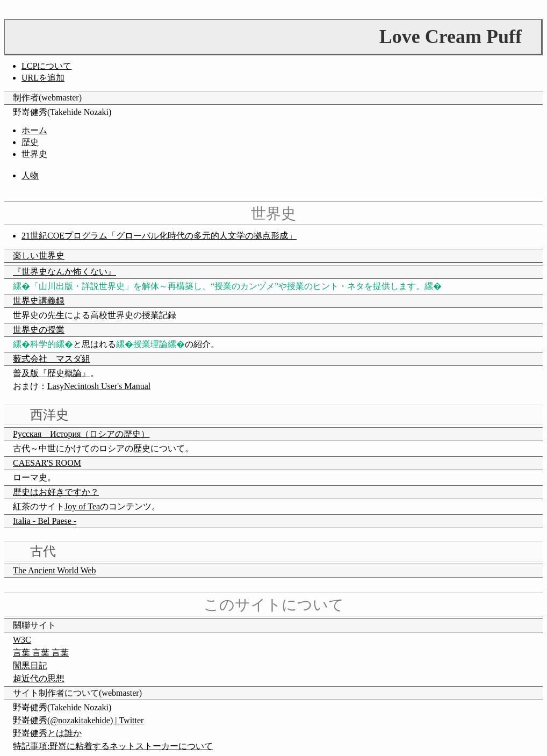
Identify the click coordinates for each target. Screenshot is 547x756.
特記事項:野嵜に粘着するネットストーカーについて (113, 746)
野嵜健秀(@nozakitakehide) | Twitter (78, 720)
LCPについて (46, 66)
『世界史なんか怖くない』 (64, 272)
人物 (30, 175)
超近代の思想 (39, 678)
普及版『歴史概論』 (52, 373)
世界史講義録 (39, 301)
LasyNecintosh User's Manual (99, 386)
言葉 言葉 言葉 (41, 653)
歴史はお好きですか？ (56, 492)
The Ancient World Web (55, 570)
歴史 (30, 142)
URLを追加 (43, 78)
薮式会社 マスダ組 (52, 359)
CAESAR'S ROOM (47, 463)
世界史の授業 (39, 330)
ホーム (34, 130)
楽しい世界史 (39, 255)
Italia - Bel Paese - (45, 521)
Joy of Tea (82, 506)
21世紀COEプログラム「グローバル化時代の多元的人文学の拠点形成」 (159, 236)
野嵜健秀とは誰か (47, 733)
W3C (22, 640)
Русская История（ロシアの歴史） (81, 434)
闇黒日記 (30, 665)
